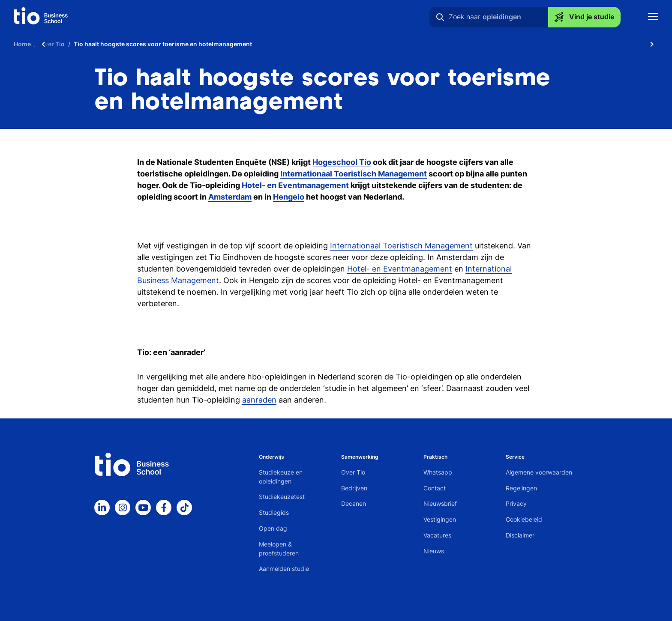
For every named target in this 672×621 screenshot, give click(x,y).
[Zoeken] (440, 17)
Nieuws (434, 551)
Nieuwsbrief (440, 503)
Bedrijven (354, 488)
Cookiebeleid (524, 519)
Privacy (516, 503)
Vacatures (437, 535)
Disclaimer (520, 535)
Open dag (273, 528)
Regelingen (521, 488)
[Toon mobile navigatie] (653, 17)
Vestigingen (440, 519)
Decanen (354, 503)
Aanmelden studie (284, 569)
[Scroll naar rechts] (652, 44)
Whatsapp (438, 472)
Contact (435, 488)
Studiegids (274, 512)
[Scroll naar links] (43, 44)
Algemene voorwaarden (539, 472)
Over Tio (353, 472)
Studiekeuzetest (282, 497)
